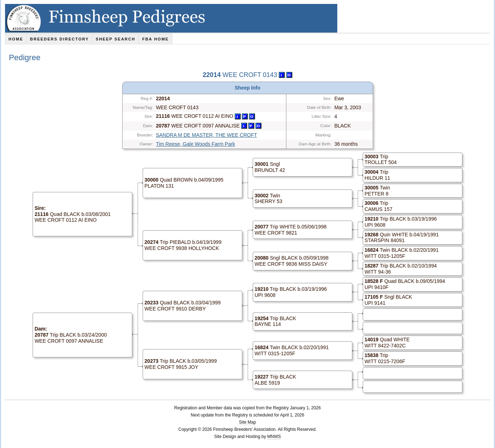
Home (16, 39)
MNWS (274, 437)
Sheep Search (116, 39)
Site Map (247, 422)
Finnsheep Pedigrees (171, 18)
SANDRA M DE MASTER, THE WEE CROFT (206, 135)
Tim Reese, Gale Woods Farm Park (196, 144)
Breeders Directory (60, 39)
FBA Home (156, 39)
